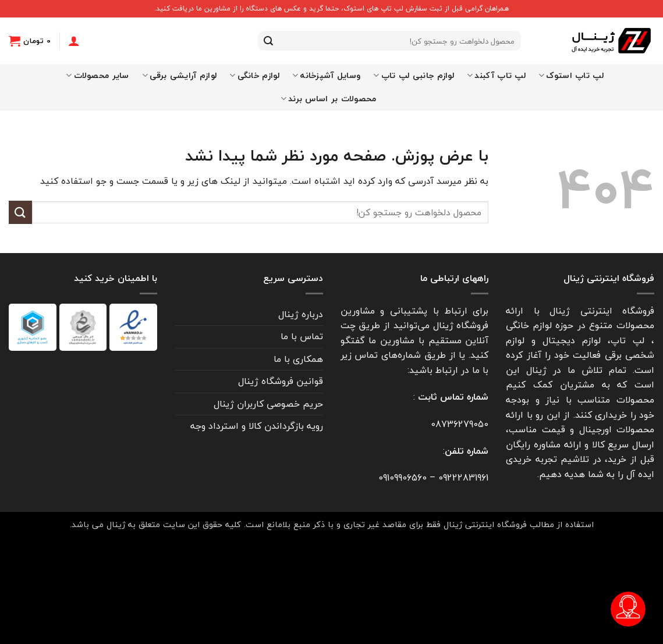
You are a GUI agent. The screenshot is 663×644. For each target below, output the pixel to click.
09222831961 (463, 478)
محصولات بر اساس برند (329, 99)
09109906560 (403, 478)
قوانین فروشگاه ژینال (281, 381)
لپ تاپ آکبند (496, 75)
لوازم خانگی (254, 75)
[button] (30, 41)
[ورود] (74, 41)
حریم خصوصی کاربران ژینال (268, 404)
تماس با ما (302, 336)
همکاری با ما (298, 359)
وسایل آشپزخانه (327, 75)
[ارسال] (268, 41)
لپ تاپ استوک (571, 75)
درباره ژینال (301, 314)
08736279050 (460, 424)
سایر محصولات (97, 75)
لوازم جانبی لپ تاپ (414, 75)
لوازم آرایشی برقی (179, 75)
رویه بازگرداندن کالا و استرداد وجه (257, 426)
